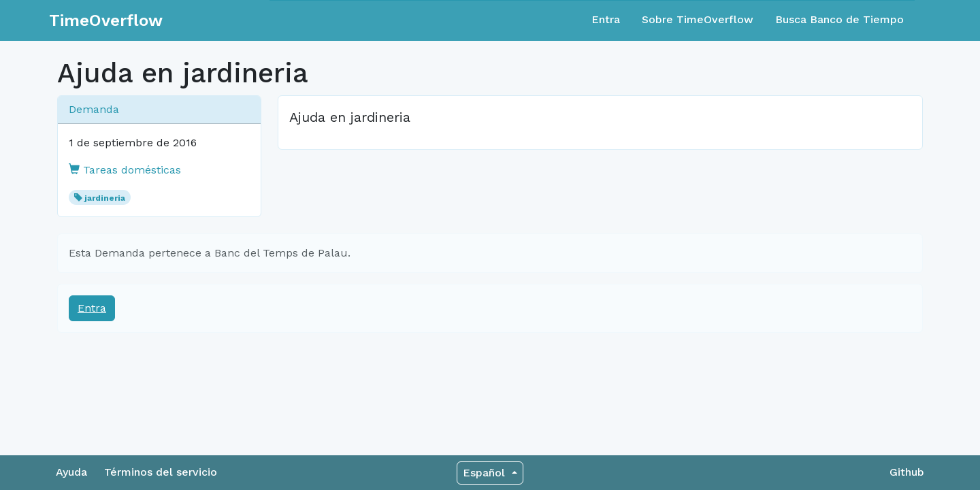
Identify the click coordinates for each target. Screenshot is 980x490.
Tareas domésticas (125, 170)
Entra (606, 19)
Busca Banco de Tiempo (839, 19)
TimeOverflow (106, 20)
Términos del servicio (161, 472)
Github (907, 472)
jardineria (105, 198)
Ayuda (71, 472)
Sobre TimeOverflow (698, 19)
